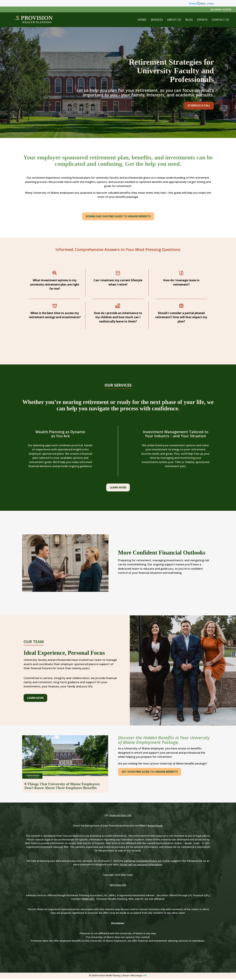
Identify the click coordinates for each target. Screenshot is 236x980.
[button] (159, 20)
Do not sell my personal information (141, 866)
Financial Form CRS (120, 817)
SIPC (92, 900)
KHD (145, 977)
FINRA (85, 900)
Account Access (221, 9)
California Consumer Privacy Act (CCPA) (147, 862)
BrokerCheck (155, 827)
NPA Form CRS (118, 887)
